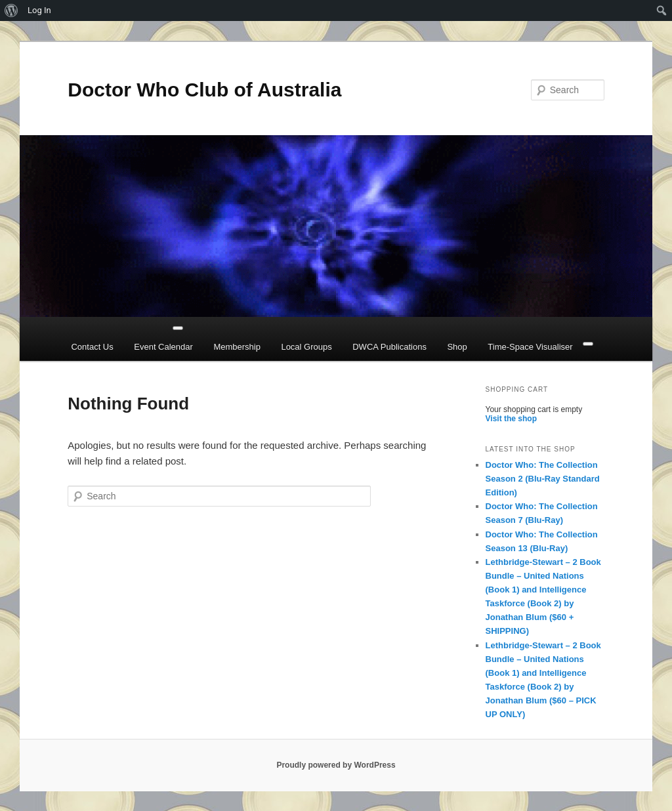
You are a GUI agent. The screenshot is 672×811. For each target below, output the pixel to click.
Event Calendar (163, 347)
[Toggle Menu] (178, 328)
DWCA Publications (389, 347)
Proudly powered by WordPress (336, 765)
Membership (237, 347)
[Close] (588, 344)
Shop (457, 347)
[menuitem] (11, 10)
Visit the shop (511, 419)
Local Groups (306, 347)
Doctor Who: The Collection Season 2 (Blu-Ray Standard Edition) (543, 479)
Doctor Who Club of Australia (204, 90)
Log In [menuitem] (39, 10)
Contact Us (92, 347)
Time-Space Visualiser (530, 347)
